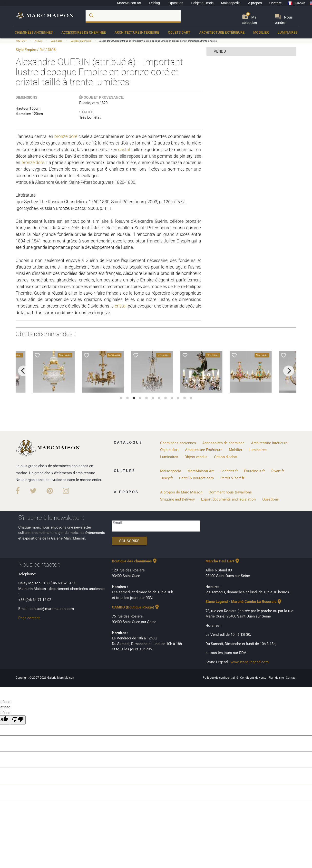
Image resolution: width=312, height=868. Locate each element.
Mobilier (261, 32)
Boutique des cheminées (135, 561)
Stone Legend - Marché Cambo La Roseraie (244, 602)
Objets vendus (196, 457)
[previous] (23, 371)
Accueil (39, 41)
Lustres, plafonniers (81, 41)
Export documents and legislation (228, 499)
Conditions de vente (253, 678)
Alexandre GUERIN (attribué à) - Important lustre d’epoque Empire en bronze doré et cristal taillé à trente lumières (158, 41)
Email (117, 523)
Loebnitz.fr (229, 471)
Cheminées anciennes (34, 32)
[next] (289, 371)
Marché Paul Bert (223, 561)
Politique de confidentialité (221, 678)
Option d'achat (226, 457)
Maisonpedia (231, 3)
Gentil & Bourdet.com (196, 478)
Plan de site (276, 678)
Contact (275, 3)
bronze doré (66, 136)
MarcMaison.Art (201, 471)
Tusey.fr (166, 478)
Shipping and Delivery (177, 499)
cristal (124, 149)
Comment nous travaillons (230, 492)
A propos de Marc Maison (181, 492)
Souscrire (129, 541)
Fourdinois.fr (254, 471)
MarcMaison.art (129, 3)
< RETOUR (21, 41)
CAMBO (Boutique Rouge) (136, 607)
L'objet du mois (202, 3)
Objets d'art (179, 32)
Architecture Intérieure (137, 32)
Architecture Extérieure (222, 32)
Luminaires (288, 32)
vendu (220, 51)
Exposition (175, 3)
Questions (271, 499)
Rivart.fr (278, 471)
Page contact (29, 618)
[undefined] (18, 720)
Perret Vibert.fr (232, 478)
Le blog (154, 3)
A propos (255, 3)
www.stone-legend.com (250, 662)
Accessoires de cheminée (84, 32)
